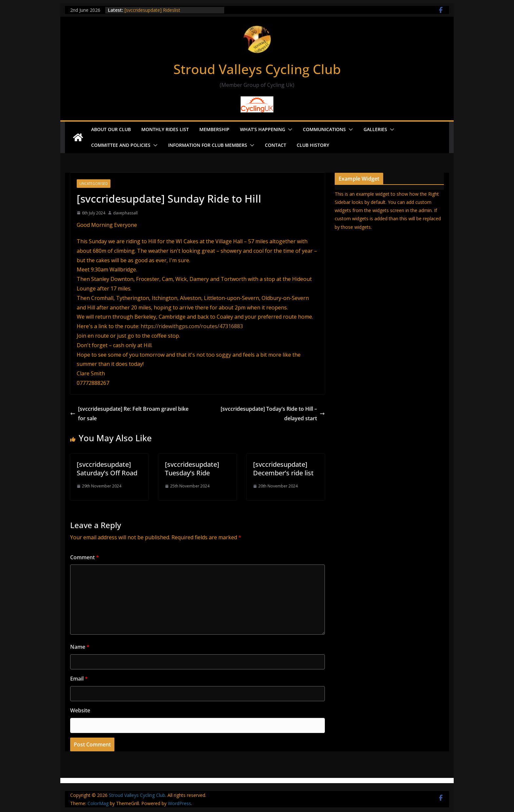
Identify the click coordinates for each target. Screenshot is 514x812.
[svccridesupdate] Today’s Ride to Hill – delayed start (273, 414)
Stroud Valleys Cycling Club (257, 69)
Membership (214, 129)
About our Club (111, 129)
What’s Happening (263, 129)
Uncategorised (94, 184)
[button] (289, 129)
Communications (324, 129)
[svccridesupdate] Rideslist (152, 10)
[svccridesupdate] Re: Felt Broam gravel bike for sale (129, 414)
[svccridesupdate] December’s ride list (283, 469)
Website (80, 710)
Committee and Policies (121, 145)
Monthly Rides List (165, 129)
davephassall (125, 213)
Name (80, 647)
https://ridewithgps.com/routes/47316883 (192, 326)
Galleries (375, 129)
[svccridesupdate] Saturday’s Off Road (107, 469)
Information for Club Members (208, 145)
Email (79, 679)
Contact (276, 145)
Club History (313, 145)
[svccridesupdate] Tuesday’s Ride (192, 469)
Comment (85, 557)
